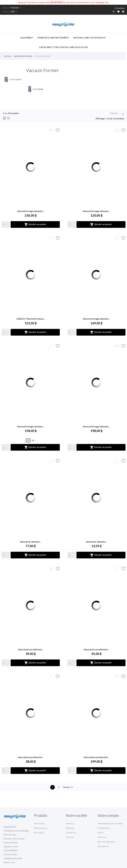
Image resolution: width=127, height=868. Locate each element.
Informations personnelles (110, 823)
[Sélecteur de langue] (16, 8)
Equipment (27, 38)
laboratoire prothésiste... (31, 649)
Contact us (71, 833)
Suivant (68, 787)
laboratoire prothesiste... (31, 757)
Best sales (39, 833)
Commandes (103, 828)
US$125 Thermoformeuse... (31, 319)
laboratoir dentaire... (31, 542)
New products (41, 828)
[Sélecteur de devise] (14, 12)
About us (70, 823)
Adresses (102, 837)
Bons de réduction (106, 842)
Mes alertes (103, 846)
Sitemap (70, 837)
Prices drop (39, 823)
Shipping (70, 828)
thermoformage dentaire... (31, 211)
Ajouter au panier (35, 224)
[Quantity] (6, 224)
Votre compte (108, 815)
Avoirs (101, 833)
